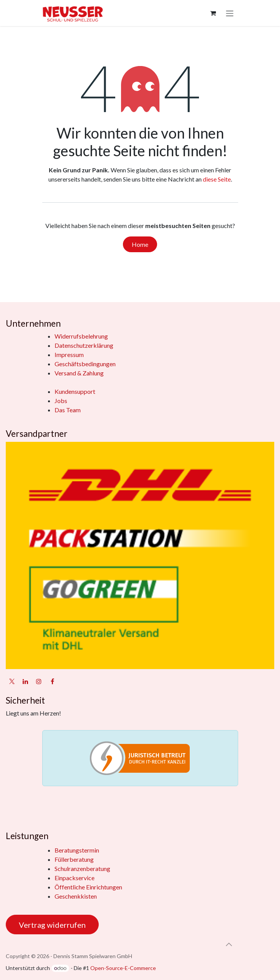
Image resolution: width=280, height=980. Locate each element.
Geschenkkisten (76, 896)
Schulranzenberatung (82, 868)
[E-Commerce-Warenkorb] (213, 13)
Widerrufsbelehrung (81, 336)
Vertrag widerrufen (52, 925)
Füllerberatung (74, 859)
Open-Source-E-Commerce (123, 968)
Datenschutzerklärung (84, 345)
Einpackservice (75, 878)
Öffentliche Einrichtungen (88, 887)
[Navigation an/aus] (230, 13)
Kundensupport (75, 391)
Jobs (61, 401)
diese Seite (217, 179)
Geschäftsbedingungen (85, 364)
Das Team (68, 410)
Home (140, 244)
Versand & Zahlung (79, 373)
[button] (229, 944)
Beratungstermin (77, 850)
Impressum (69, 354)
